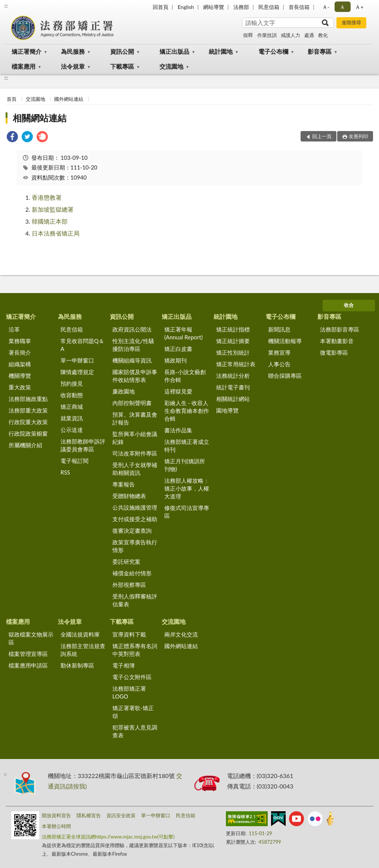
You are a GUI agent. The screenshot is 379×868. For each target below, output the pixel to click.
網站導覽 (214, 7)
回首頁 (161, 7)
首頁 (12, 99)
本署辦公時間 (56, 826)
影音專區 (320, 51)
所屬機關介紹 (25, 445)
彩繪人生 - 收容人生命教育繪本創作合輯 (187, 411)
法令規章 (73, 66)
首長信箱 (299, 7)
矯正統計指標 (233, 329)
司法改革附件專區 (135, 453)
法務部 (241, 7)
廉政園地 (124, 391)
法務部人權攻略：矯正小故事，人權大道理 (187, 488)
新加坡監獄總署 (53, 209)
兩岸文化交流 (181, 634)
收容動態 (72, 395)
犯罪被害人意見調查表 (135, 731)
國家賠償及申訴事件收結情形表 (135, 376)
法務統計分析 (233, 376)
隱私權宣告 (89, 815)
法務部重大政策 (28, 410)
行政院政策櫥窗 (28, 433)
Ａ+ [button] (359, 7)
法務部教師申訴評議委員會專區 (83, 445)
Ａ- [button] (326, 7)
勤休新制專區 (77, 665)
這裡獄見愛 (178, 391)
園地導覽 (227, 410)
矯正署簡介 (27, 51)
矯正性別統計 (233, 352)
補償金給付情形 (132, 573)
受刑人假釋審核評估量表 (135, 600)
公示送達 (72, 430)
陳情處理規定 (77, 372)
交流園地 (171, 66)
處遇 (309, 35)
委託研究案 (126, 561)
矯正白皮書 (178, 349)
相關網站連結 (40, 118)
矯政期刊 (175, 360)
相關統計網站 (233, 399)
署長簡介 (20, 352)
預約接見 (72, 383)
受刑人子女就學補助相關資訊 (135, 469)
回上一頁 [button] (322, 136)
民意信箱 (269, 7)
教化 (323, 35)
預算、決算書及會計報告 (135, 418)
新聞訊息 (279, 329)
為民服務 (73, 51)
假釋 (248, 35)
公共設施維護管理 (135, 507)
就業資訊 (72, 418)
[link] (12, 138)
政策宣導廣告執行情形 (135, 546)
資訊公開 (122, 51)
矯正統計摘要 (233, 341)
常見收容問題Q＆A (82, 345)
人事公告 (279, 364)
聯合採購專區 (285, 376)
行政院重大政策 (28, 422)
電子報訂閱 (74, 461)
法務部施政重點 (28, 399)
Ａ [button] (342, 7)
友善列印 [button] (358, 136)
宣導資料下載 (129, 634)
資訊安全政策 (121, 815)
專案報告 (124, 484)
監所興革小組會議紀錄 (135, 438)
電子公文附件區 (132, 677)
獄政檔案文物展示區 (31, 638)
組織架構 (20, 364)
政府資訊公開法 (132, 329)
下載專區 (122, 66)
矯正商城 (72, 407)
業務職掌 (20, 341)
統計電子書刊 (233, 387)
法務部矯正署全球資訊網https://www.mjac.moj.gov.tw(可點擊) (108, 837)
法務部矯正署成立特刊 (187, 446)
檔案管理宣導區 (28, 654)
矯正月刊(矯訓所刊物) (185, 465)
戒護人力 (291, 35)
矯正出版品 (174, 51)
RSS (65, 472)
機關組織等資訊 (132, 360)
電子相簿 (124, 665)
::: (6, 6)
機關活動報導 (285, 341)
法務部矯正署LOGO (129, 692)
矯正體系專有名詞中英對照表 (135, 650)
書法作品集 (178, 430)
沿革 (14, 329)
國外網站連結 (69, 99)
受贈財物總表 (129, 496)
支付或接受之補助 (135, 519)
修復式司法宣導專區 (187, 512)
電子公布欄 (273, 51)
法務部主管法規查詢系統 (83, 650)
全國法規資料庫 (80, 634)
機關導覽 (20, 376)
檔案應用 (24, 66)
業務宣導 (279, 352)
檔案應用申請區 (28, 665)
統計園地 (221, 51)
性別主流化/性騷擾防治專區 (133, 345)
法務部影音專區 (340, 329)
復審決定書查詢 (132, 531)
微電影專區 (334, 352)
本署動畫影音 (337, 341)
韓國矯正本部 (50, 221)
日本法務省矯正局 (56, 233)
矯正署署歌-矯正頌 (133, 712)
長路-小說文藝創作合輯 (185, 376)
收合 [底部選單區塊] (349, 305)
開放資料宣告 (56, 815)
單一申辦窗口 (77, 360)
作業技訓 (267, 35)
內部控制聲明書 (132, 403)
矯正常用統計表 (236, 364)
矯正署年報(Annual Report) (184, 333)
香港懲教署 (47, 197)
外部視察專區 (129, 585)
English (186, 7)
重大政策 (20, 387)
